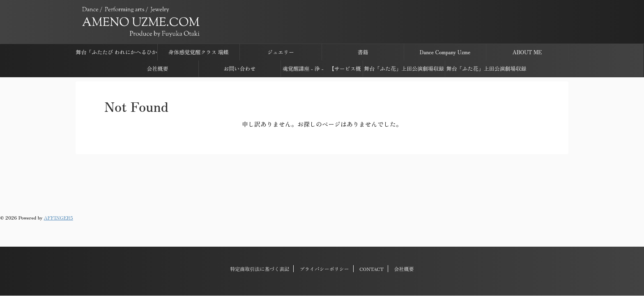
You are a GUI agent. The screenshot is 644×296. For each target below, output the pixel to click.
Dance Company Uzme (445, 52)
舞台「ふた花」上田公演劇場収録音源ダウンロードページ (404, 71)
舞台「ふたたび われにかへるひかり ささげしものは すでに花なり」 (116, 54)
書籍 (363, 52)
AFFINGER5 (59, 217)
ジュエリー (281, 52)
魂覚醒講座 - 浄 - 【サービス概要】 (322, 71)
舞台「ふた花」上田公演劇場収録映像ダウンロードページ (486, 71)
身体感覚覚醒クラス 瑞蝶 (199, 52)
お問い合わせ (239, 68)
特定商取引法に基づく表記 (260, 184)
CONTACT (371, 184)
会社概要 (157, 68)
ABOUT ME (527, 52)
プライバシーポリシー (324, 184)
